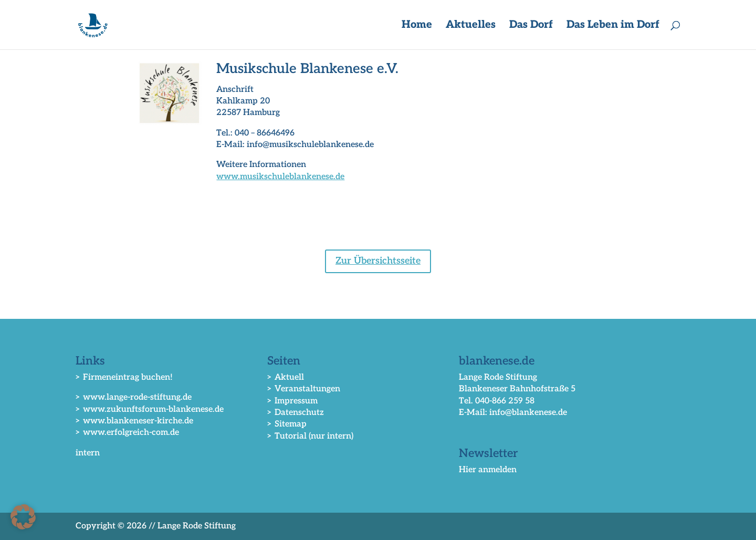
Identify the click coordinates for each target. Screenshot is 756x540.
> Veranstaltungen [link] (304, 389)
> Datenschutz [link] (296, 413)
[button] (23, 517)
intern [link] (88, 453)
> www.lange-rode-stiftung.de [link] (134, 397)
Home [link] (417, 26)
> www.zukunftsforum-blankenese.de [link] (150, 409)
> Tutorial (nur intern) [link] (310, 436)
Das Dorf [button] (531, 26)
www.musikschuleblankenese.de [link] (280, 177)
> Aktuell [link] (286, 377)
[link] (94, 24)
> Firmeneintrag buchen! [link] (124, 377)
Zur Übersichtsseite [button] (378, 261)
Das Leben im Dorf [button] (613, 26)
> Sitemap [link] (287, 424)
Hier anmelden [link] (488, 470)
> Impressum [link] (292, 401)
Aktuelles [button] (471, 26)
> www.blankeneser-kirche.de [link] (134, 421)
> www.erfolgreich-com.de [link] (127, 433)
